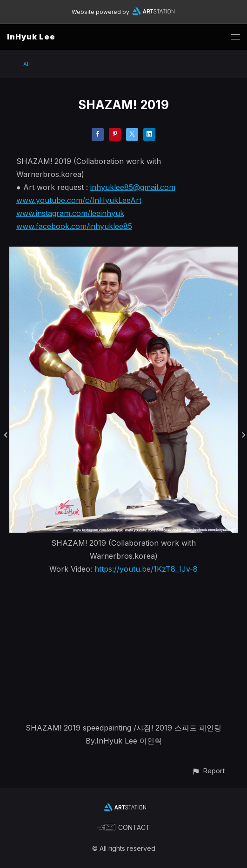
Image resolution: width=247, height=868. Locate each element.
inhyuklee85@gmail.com (133, 187)
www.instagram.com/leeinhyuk (70, 213)
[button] (208, 771)
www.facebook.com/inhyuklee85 (74, 226)
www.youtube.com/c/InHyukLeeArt (79, 200)
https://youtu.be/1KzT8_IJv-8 (146, 569)
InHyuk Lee (31, 37)
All (27, 64)
